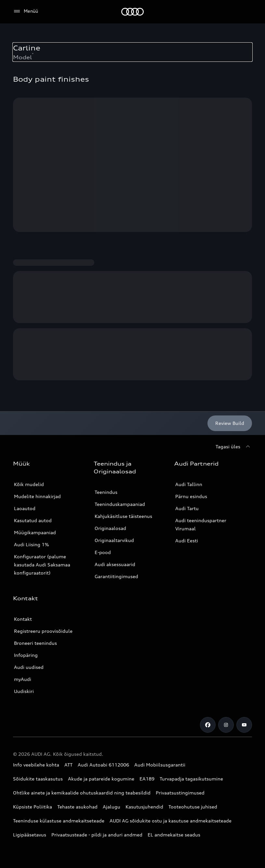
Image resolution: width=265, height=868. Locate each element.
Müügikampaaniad (35, 532)
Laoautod (25, 508)
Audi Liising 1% (32, 544)
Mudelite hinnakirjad (37, 496)
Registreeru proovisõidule (43, 631)
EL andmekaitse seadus (174, 835)
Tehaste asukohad (77, 807)
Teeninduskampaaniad (120, 504)
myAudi (23, 679)
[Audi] (132, 12)
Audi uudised (29, 667)
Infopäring (26, 655)
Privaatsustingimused (180, 793)
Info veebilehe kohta (36, 765)
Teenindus (106, 492)
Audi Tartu (187, 508)
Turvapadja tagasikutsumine (191, 779)
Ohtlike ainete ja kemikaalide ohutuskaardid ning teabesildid (82, 793)
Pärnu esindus (191, 496)
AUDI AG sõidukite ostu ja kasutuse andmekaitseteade (171, 821)
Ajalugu (112, 807)
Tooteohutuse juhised (193, 807)
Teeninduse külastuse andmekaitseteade (59, 821)
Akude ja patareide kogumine (101, 779)
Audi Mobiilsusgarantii (160, 765)
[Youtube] (244, 725)
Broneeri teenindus (35, 643)
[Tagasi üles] (234, 447)
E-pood (103, 552)
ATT (68, 765)
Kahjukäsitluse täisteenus (123, 516)
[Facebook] (208, 725)
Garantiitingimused (116, 576)
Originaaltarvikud (114, 540)
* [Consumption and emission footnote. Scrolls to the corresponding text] (33, 54)
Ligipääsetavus (30, 835)
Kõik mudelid (29, 484)
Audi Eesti (187, 541)
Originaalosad (110, 528)
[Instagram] (226, 725)
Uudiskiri (24, 691)
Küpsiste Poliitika (33, 807)
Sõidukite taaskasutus (38, 779)
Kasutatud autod (33, 520)
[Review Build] (230, 423)
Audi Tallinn (189, 484)
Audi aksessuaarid (115, 564)
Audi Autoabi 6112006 (103, 765)
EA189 (147, 779)
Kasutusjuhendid (144, 807)
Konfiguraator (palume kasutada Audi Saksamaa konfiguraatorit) (42, 565)
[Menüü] (26, 11)
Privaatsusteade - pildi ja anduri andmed (97, 835)
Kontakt (23, 619)
